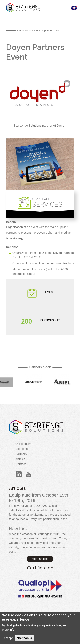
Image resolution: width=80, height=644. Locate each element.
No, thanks (24, 640)
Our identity (23, 444)
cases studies (25, 31)
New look (18, 529)
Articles (20, 459)
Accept (8, 640)
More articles (40, 559)
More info (8, 632)
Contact (21, 464)
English (34, 382)
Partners (21, 454)
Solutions (22, 449)
